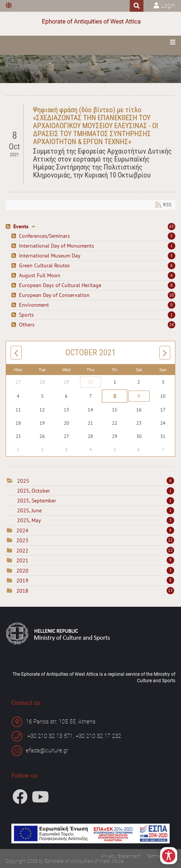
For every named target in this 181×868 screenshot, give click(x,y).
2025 (23, 481)
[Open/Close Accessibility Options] (169, 856)
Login (168, 5)
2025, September (96, 501)
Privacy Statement (121, 856)
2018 (22, 591)
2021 (22, 560)
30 (90, 382)
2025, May (96, 520)
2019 (22, 581)
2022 (22, 551)
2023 (22, 540)
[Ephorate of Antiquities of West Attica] (91, 22)
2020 (22, 571)
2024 (22, 531)
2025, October (96, 491)
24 (172, 325)
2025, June (96, 510)
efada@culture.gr (47, 750)
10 (172, 295)
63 (172, 226)
